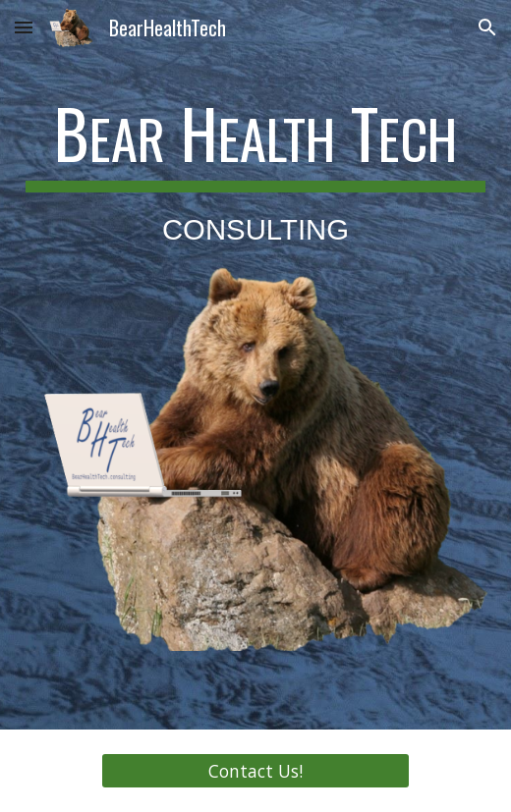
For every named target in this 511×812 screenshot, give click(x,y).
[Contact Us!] (256, 771)
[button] (24, 27)
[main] (256, 173)
